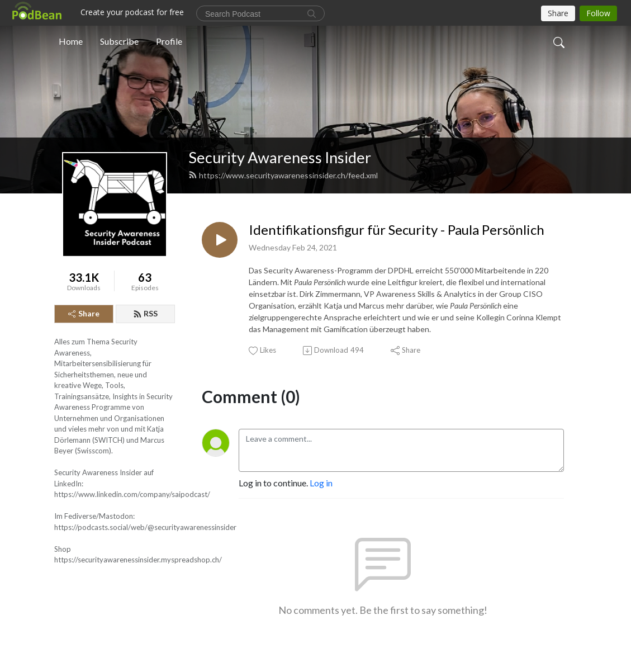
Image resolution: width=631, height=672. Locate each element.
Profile (169, 41)
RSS (145, 313)
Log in (321, 483)
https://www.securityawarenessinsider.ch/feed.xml (283, 175)
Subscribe (119, 41)
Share (84, 313)
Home (71, 41)
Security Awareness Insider (280, 157)
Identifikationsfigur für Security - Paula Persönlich (397, 230)
